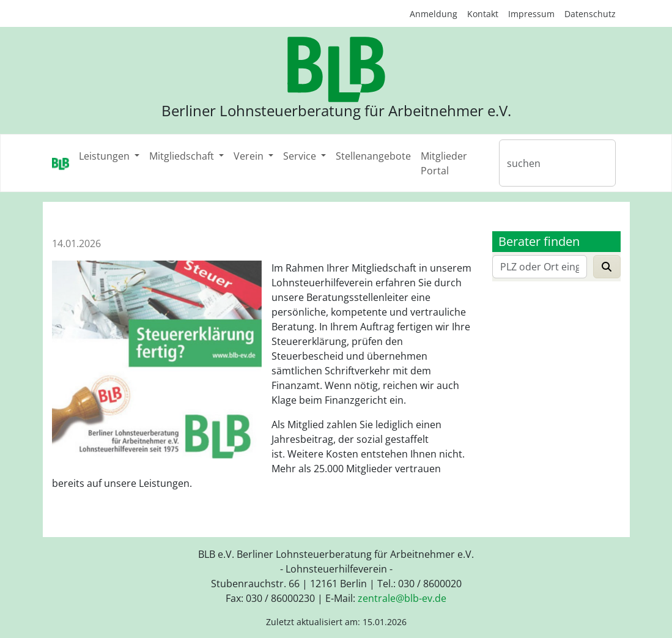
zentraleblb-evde (402, 598)
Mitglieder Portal (444, 163)
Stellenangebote (373, 156)
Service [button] (301, 156)
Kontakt (483, 14)
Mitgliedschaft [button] (183, 156)
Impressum (531, 14)
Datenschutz (590, 14)
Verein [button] (250, 156)
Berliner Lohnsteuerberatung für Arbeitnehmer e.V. (336, 111)
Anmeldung (434, 14)
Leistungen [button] (105, 156)
